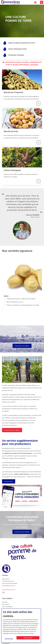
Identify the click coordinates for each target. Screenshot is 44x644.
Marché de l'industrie (13, 92)
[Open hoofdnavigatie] (42, 2)
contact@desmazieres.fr (9, 590)
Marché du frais (11, 131)
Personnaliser (9, 639)
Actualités (5, 602)
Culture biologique (12, 170)
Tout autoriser (28, 638)
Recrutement (6, 604)
